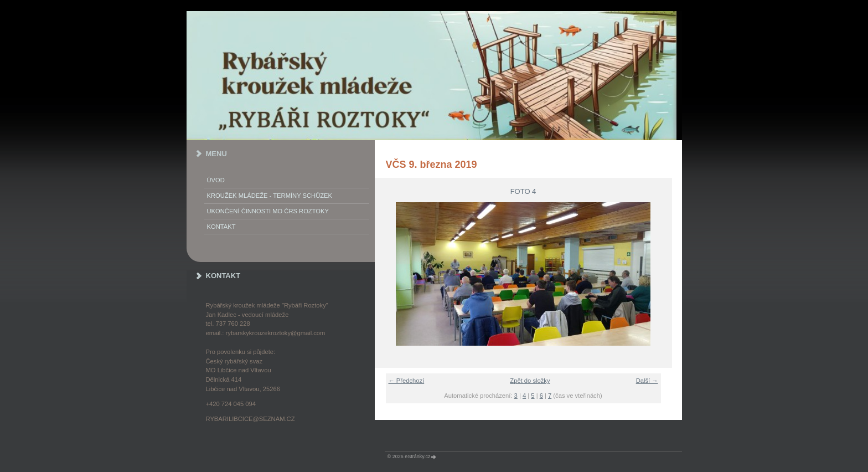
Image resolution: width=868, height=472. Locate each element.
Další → (647, 381)
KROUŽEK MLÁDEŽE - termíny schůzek (270, 196)
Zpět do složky (530, 381)
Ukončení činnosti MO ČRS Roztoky (268, 211)
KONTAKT (221, 227)
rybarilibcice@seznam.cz (250, 419)
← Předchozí (407, 381)
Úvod (216, 180)
